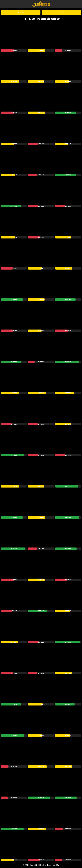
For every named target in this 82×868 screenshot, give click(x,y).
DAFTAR (21, 12)
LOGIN (62, 12)
